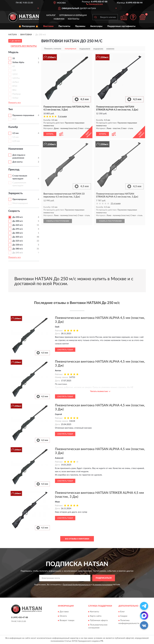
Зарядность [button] (16, 193)
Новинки (59, 19)
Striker (15, 98)
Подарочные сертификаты (121, 26)
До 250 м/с (18, 217)
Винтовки (48, 26)
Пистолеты (64, 26)
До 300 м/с (18, 233)
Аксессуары (96, 26)
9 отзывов (62, 116)
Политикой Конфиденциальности (77, 585)
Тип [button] (11, 109)
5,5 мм (16, 137)
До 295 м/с (18, 229)
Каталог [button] (51, 15)
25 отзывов (116, 204)
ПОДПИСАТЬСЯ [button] (104, 578)
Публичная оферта (99, 620)
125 (14, 70)
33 (14, 59)
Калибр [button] (13, 127)
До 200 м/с (18, 221)
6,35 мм (16, 141)
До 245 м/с (18, 253)
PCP (14, 119)
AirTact (16, 82)
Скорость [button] (14, 211)
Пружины (80, 26)
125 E (15, 74)
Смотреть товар (65, 350)
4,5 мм (16, 133)
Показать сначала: (53, 49)
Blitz (14, 90)
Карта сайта (96, 616)
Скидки (124, 616)
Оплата (63, 616)
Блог (122, 612)
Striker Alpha (18, 62)
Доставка (64, 612)
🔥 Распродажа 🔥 (28, 26)
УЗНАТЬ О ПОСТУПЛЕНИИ (58, 221)
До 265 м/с (18, 225)
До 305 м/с (18, 237)
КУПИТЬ (50, 134)
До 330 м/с (18, 245)
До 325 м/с (18, 241)
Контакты (74, 19)
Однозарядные (20, 199)
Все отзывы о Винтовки (77, 539)
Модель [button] (13, 52)
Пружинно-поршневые (23, 115)
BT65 (15, 86)
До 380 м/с (18, 249)
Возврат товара (67, 620)
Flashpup (17, 94)
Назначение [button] (16, 149)
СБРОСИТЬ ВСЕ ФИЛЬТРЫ (24, 46)
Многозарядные (20, 203)
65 (14, 66)
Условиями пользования (103, 585)
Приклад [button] (14, 170)
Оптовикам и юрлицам (73, 15)
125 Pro (16, 78)
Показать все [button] (14, 103)
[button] (95, 4)
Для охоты (17, 162)
